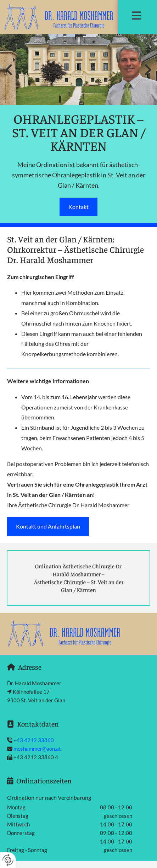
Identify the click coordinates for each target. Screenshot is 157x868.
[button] (136, 17)
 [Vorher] (11, 70)
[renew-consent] (8, 860)
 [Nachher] (146, 70)
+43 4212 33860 (34, 740)
